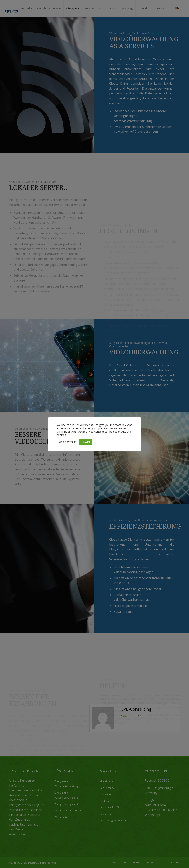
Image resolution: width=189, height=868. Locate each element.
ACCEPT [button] (86, 442)
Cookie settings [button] (67, 442)
